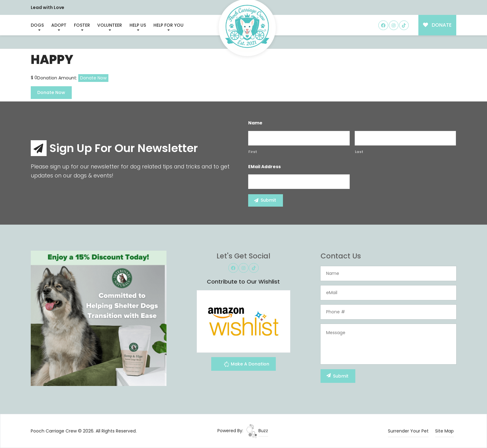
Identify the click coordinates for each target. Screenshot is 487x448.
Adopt (59, 25)
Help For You (168, 25)
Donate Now (93, 78)
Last (359, 152)
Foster (82, 25)
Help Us (138, 25)
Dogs (37, 25)
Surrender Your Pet (408, 431)
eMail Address (264, 167)
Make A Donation (246, 365)
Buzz (257, 431)
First (253, 152)
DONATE (437, 25)
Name (255, 123)
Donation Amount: (57, 78)
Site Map (444, 431)
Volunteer (110, 25)
